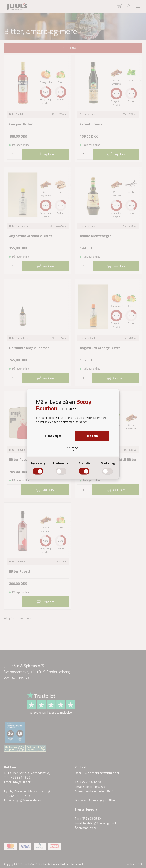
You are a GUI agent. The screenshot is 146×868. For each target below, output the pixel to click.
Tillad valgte (53, 436)
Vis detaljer (73, 449)
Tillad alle (92, 436)
